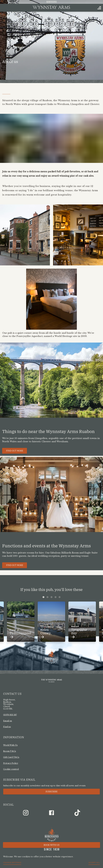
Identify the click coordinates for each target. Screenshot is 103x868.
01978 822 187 (10, 715)
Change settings (12, 862)
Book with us (51, 845)
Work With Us (10, 745)
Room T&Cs (10, 751)
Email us (8, 721)
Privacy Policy (11, 763)
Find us (7, 727)
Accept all (94, 862)
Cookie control (11, 769)
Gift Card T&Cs (11, 757)
